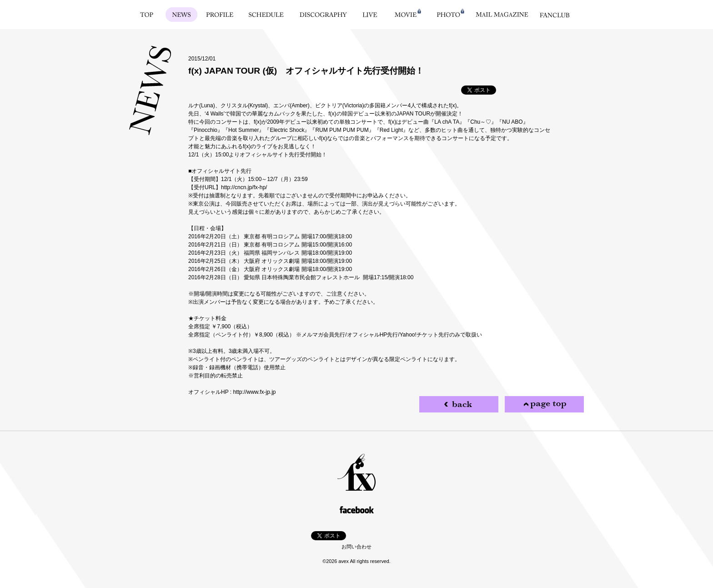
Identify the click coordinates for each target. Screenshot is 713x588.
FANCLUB (555, 15)
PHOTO (448, 15)
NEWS (182, 15)
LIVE (370, 15)
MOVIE (406, 15)
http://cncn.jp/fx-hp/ (244, 187)
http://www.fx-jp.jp (254, 392)
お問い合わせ (356, 547)
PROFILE (220, 15)
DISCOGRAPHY (323, 15)
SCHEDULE (266, 15)
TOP (147, 15)
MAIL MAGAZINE (502, 15)
